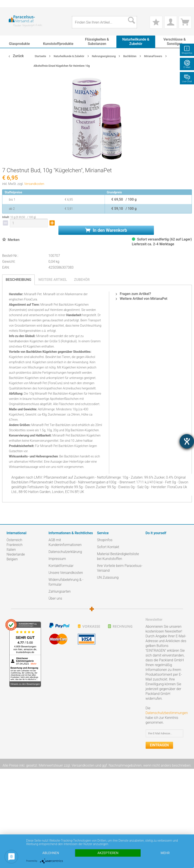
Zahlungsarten (60, 591)
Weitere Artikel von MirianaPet (141, 299)
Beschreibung (18, 280)
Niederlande (16, 554)
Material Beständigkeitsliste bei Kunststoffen (118, 556)
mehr (165, 853)
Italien (11, 550)
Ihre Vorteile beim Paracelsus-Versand (120, 568)
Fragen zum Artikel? (133, 294)
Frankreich (14, 545)
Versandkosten (34, 184)
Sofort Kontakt (108, 547)
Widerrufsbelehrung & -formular (66, 582)
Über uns (55, 598)
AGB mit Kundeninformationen (65, 542)
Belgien (12, 559)
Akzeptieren (108, 853)
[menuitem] (9, 4)
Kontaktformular (61, 566)
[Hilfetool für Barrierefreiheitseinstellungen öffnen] (187, 441)
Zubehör (82, 280)
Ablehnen (51, 853)
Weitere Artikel (53, 280)
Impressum (57, 559)
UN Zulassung (108, 577)
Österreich (14, 540)
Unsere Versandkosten (66, 573)
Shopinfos (105, 540)
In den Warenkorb (106, 230)
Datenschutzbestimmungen (167, 713)
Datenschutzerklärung (65, 552)
